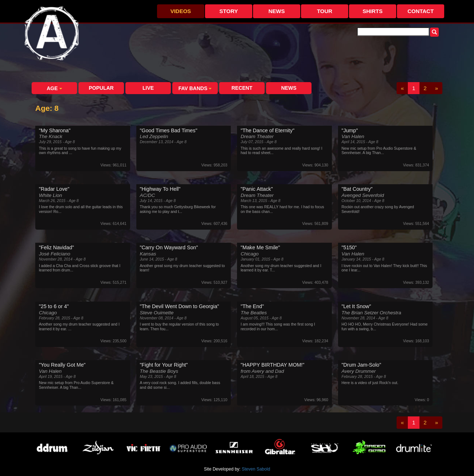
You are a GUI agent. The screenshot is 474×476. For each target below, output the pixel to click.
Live (148, 88)
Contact (421, 11)
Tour (325, 11)
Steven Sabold (256, 469)
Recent (242, 88)
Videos (181, 11)
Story (229, 11)
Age (54, 88)
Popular (101, 88)
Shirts (372, 11)
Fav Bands (195, 88)
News (277, 11)
